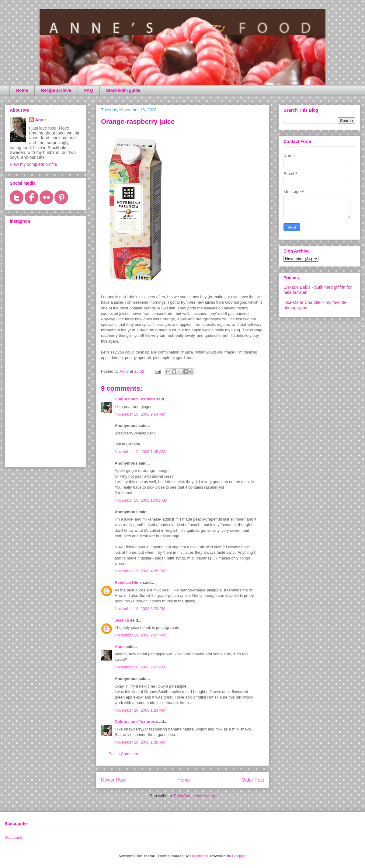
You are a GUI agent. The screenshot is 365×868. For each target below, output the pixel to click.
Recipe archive (56, 90)
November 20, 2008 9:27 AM (140, 667)
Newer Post (113, 780)
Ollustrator (199, 856)
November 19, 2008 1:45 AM (140, 452)
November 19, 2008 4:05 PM (140, 571)
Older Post (253, 780)
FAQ (89, 90)
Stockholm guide (123, 90)
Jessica (122, 620)
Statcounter (15, 837)
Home (22, 90)
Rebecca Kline (128, 582)
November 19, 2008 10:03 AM (141, 500)
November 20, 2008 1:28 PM (140, 742)
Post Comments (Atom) (195, 796)
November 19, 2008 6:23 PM (140, 609)
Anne (120, 647)
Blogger (239, 856)
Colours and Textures (135, 399)
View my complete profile (33, 164)
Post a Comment (123, 754)
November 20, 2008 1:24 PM (140, 710)
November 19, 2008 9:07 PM (140, 635)
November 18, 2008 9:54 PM (140, 414)
